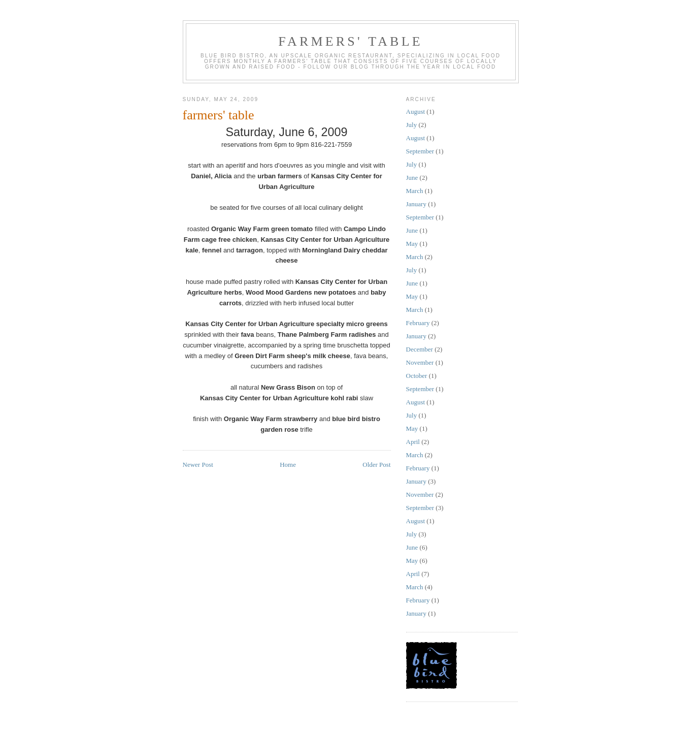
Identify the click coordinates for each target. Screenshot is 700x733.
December (420, 349)
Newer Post (198, 465)
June (412, 178)
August (416, 111)
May (412, 244)
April (413, 442)
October (417, 376)
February (418, 323)
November (420, 362)
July (412, 125)
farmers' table (351, 41)
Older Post (376, 465)
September (420, 151)
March (415, 191)
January (416, 204)
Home (288, 465)
